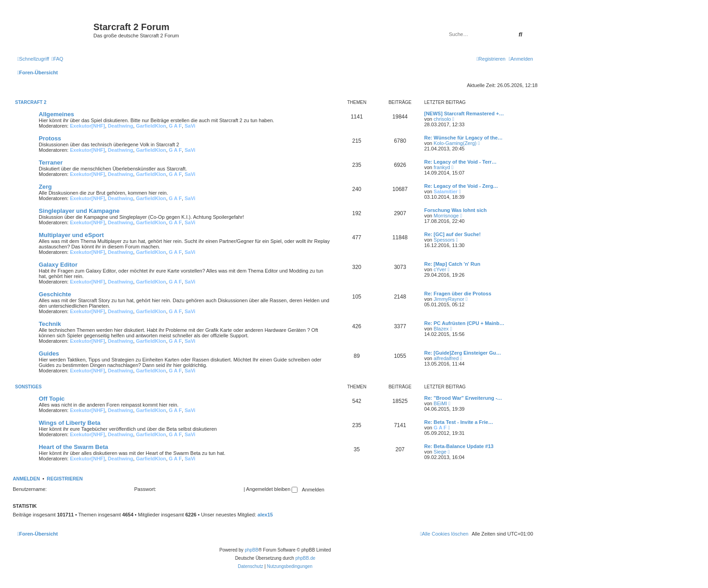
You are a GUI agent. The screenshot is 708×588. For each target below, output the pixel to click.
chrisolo (442, 119)
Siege (440, 452)
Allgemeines (56, 114)
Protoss (50, 138)
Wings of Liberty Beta (69, 423)
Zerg (45, 187)
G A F (176, 126)
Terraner (51, 162)
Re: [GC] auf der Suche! (452, 234)
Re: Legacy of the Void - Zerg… (461, 186)
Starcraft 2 (31, 102)
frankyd (442, 167)
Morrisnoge (446, 216)
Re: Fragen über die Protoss (458, 294)
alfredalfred (446, 358)
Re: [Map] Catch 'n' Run (452, 264)
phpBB (251, 550)
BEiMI (440, 403)
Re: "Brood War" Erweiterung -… (463, 398)
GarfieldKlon (151, 126)
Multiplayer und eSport (71, 235)
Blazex (441, 329)
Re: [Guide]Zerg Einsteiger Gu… (463, 353)
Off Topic (52, 399)
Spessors (444, 240)
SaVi (190, 126)
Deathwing (121, 126)
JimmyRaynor (449, 299)
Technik (50, 324)
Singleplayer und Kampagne (79, 211)
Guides (49, 353)
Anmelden (26, 479)
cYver (440, 269)
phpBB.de (305, 558)
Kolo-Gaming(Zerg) (455, 143)
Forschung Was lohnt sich (455, 210)
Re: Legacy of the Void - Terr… (460, 162)
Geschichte (55, 294)
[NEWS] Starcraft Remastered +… (464, 113)
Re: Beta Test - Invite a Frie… (459, 422)
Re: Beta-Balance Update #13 (459, 446)
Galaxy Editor (58, 265)
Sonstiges (28, 387)
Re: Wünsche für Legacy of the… (463, 138)
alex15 (265, 515)
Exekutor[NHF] (88, 126)
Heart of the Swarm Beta (73, 447)
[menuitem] (57, 59)
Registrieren (65, 479)
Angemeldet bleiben (272, 489)
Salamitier (446, 191)
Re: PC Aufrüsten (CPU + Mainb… (464, 323)
